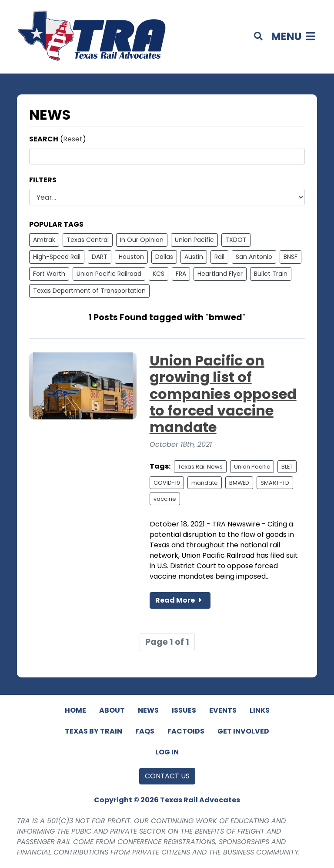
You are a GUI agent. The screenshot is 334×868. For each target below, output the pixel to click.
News (148, 710)
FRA (181, 274)
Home (75, 710)
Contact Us (167, 776)
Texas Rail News (200, 467)
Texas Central (88, 240)
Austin (194, 257)
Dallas (164, 257)
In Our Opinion (142, 240)
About (112, 710)
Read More (180, 600)
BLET (287, 467)
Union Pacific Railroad (109, 274)
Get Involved (243, 731)
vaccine (165, 499)
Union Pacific (194, 240)
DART (100, 257)
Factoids (186, 731)
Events (223, 710)
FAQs (145, 731)
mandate (205, 483)
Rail (219, 257)
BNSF (291, 257)
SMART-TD (275, 483)
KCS (159, 274)
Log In (167, 752)
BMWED (239, 483)
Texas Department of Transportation (89, 291)
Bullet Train (271, 274)
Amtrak (44, 240)
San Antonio (254, 257)
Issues (184, 710)
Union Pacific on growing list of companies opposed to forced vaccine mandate (223, 394)
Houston (131, 257)
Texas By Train (94, 731)
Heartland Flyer (220, 274)
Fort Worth (49, 274)
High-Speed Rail (57, 257)
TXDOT (236, 240)
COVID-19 (167, 483)
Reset (73, 139)
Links (260, 710)
